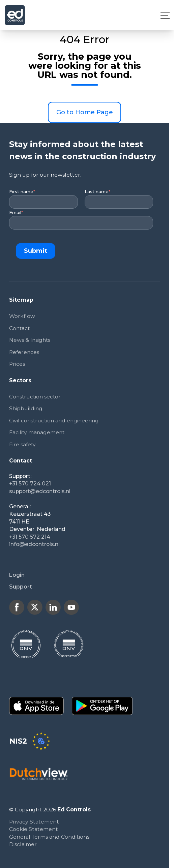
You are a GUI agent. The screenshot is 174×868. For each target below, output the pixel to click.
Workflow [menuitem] (22, 316)
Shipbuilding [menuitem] (26, 409)
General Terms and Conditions (49, 837)
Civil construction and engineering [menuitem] (55, 421)
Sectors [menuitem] (20, 380)
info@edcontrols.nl (34, 545)
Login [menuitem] (17, 575)
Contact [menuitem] (20, 328)
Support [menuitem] (21, 587)
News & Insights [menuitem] (30, 340)
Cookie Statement (34, 830)
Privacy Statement (34, 822)
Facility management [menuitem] (37, 433)
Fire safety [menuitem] (23, 445)
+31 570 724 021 (30, 484)
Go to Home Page (85, 112)
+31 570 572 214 (30, 537)
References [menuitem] (24, 352)
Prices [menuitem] (17, 364)
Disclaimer (23, 845)
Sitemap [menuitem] (21, 300)
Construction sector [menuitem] (36, 397)
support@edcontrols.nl (40, 492)
